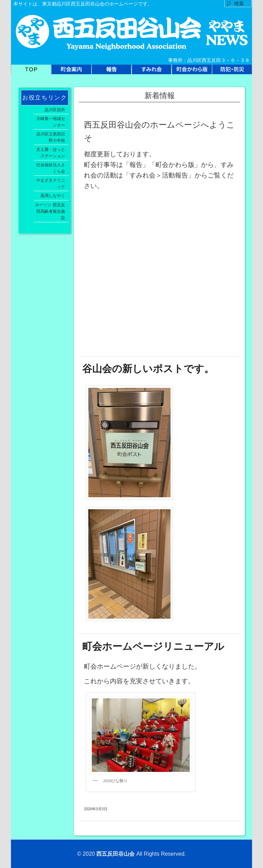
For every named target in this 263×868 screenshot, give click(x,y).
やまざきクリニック (51, 183)
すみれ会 (152, 71)
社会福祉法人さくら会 (51, 168)
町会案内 (71, 71)
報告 (111, 71)
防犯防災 (232, 71)
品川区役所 (55, 110)
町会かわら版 (192, 71)
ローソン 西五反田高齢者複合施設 (50, 211)
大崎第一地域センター (51, 122)
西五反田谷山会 (115, 854)
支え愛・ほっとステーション (51, 153)
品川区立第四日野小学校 (51, 137)
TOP (31, 71)
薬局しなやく (53, 195)
